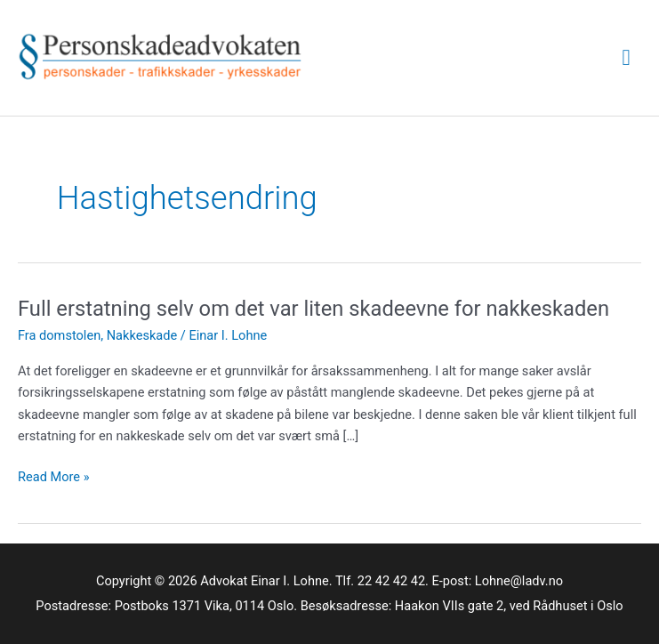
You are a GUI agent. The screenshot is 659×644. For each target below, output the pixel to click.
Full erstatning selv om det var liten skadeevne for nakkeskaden (313, 309)
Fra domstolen (59, 335)
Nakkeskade (142, 335)
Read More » (54, 477)
